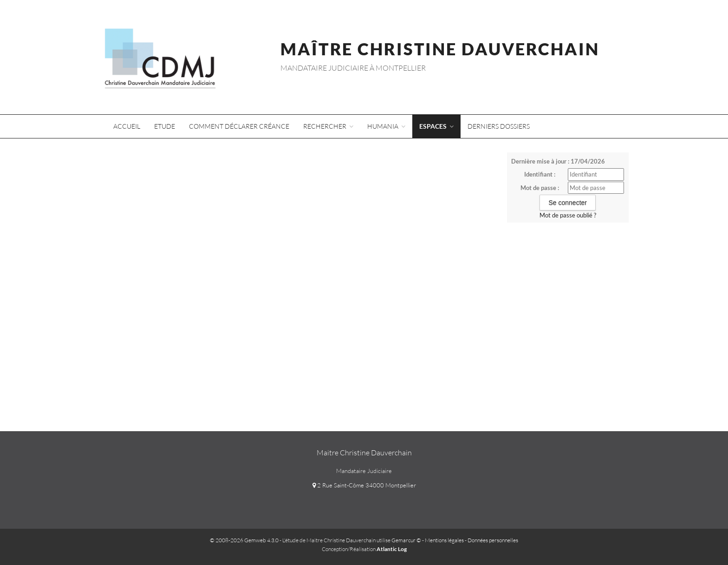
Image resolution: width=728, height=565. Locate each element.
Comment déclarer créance (239, 126)
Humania (386, 126)
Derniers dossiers (499, 126)
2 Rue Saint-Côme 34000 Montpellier (364, 485)
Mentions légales (444, 540)
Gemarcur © (406, 540)
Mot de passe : (540, 188)
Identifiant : (540, 174)
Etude (165, 126)
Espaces (436, 126)
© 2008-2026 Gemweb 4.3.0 (244, 540)
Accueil (127, 126)
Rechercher (328, 126)
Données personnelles (493, 540)
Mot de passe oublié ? (568, 215)
